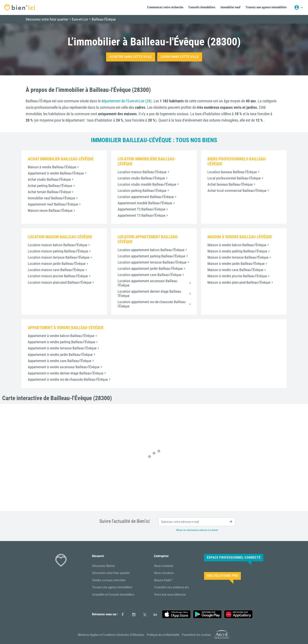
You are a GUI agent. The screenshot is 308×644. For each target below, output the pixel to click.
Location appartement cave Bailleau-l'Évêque (150, 275)
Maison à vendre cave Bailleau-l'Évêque (235, 270)
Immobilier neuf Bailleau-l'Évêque (51, 198)
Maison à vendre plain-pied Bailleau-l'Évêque (239, 282)
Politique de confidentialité (163, 635)
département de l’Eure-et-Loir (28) (127, 101)
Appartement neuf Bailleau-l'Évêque (53, 204)
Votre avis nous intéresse (170, 595)
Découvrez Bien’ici (104, 566)
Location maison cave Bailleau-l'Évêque (56, 270)
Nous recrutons (164, 573)
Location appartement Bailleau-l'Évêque (146, 197)
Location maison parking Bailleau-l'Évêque (58, 251)
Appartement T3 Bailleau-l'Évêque (141, 215)
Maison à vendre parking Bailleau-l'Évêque (237, 251)
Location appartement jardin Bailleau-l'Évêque (150, 268)
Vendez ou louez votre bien (109, 580)
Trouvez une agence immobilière (112, 587)
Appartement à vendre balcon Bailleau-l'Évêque (61, 336)
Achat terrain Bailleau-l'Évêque (49, 192)
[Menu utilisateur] (299, 7)
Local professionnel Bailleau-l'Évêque (234, 178)
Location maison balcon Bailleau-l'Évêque (58, 245)
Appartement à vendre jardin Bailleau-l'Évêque (60, 355)
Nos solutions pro (222, 576)
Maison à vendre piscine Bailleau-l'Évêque (237, 276)
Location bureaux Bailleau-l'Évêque (232, 172)
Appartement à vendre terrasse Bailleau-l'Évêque (62, 348)
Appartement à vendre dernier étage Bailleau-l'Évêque (66, 373)
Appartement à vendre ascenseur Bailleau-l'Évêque (64, 367)
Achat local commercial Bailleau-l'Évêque (237, 191)
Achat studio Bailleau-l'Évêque (49, 179)
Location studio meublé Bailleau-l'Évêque (147, 184)
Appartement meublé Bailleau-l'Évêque (145, 203)
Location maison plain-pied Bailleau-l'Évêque (60, 282)
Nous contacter (164, 566)
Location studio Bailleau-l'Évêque (141, 178)
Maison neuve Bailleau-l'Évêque (50, 210)
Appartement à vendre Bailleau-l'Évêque (56, 173)
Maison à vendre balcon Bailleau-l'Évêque (237, 245)
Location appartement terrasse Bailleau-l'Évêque (152, 262)
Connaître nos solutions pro (172, 587)
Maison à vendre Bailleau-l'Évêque (52, 167)
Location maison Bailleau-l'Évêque (142, 172)
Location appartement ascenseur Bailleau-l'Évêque (148, 283)
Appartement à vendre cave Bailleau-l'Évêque (60, 361)
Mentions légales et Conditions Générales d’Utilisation (111, 635)
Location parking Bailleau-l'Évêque (142, 191)
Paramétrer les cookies (196, 635)
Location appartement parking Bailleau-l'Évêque (151, 256)
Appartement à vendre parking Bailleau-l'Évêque (61, 342)
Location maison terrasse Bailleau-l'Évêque (59, 257)
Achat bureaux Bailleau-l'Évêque (230, 184)
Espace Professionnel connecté (234, 558)
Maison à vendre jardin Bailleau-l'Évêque (236, 264)
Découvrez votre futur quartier (111, 573)
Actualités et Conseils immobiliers (113, 595)
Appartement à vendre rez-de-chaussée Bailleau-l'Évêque (68, 379)
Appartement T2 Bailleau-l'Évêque (141, 209)
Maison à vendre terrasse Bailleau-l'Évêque (238, 257)
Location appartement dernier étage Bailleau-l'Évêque (150, 294)
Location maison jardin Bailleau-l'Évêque (57, 264)
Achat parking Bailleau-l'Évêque (50, 186)
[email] (197, 522)
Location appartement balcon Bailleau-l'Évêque (151, 250)
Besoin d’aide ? (163, 580)
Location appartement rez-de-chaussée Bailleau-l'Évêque (152, 304)
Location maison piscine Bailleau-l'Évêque (58, 276)
